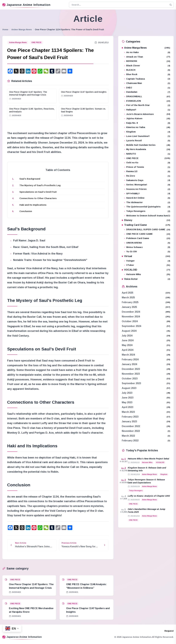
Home (5, 30)
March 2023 (128, 412)
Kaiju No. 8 (147, 123)
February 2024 (130, 359)
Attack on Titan (147, 57)
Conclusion (26, 211)
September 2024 (131, 326)
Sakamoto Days (147, 180)
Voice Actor (146, 279)
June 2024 (128, 340)
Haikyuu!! (147, 110)
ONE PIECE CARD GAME (147, 234)
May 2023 (127, 402)
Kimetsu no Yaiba (147, 127)
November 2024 (131, 317)
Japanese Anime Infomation (26, 5)
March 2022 (128, 436)
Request (169, 631)
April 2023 (128, 407)
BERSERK (147, 61)
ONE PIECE (36, 42)
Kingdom (147, 132)
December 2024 (131, 312)
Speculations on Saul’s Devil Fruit (38, 192)
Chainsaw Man (147, 83)
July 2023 (127, 393)
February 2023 (130, 417)
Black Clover (147, 66)
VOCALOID (146, 270)
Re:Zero (147, 176)
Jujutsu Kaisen (147, 119)
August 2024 (129, 331)
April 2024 (128, 350)
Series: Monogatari (147, 185)
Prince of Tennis (147, 167)
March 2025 (128, 297)
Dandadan (147, 92)
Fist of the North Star (147, 105)
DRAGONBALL (147, 96)
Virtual (146, 256)
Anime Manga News (22, 30)
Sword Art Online (147, 198)
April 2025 (128, 293)
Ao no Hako (147, 52)
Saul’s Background (30, 179)
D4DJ (147, 88)
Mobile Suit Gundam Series (147, 145)
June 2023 (128, 398)
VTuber (147, 265)
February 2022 (130, 441)
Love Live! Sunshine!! (147, 136)
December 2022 (131, 426)
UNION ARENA (147, 243)
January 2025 (129, 307)
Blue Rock (147, 74)
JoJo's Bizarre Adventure (147, 114)
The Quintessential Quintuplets (147, 207)
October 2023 (130, 379)
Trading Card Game (146, 225)
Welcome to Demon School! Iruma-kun (147, 216)
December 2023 (131, 369)
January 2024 (129, 364)
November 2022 (131, 431)
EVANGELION (147, 101)
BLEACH (147, 70)
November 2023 (131, 374)
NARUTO (147, 154)
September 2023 (131, 383)
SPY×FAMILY (147, 194)
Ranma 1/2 (147, 171)
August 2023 (129, 388)
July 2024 (127, 336)
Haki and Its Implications (33, 205)
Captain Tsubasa (147, 79)
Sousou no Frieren (147, 189)
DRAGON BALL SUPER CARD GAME (147, 230)
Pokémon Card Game (147, 238)
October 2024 (130, 321)
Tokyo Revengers (147, 211)
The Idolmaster (147, 202)
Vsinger (147, 261)
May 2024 (127, 345)
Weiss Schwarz (147, 247)
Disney (146, 220)
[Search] (171, 5)
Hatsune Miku (147, 274)
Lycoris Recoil (147, 141)
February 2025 (130, 302)
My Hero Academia (147, 149)
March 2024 (128, 355)
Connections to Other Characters (38, 198)
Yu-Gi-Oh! (147, 252)
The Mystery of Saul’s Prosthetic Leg (40, 185)
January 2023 (129, 421)
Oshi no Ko (147, 163)
